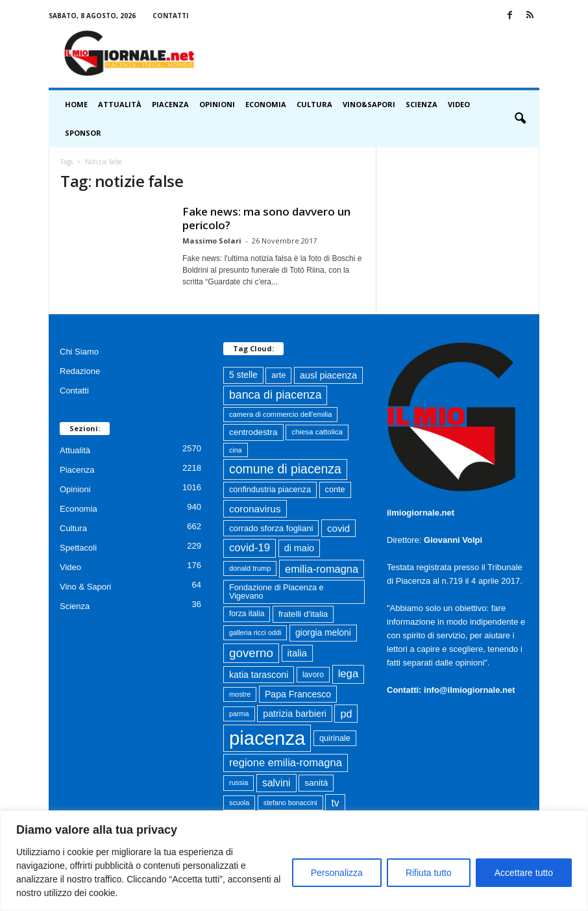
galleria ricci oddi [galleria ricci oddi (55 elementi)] (255, 632)
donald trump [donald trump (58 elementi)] (250, 568)
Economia (266, 104)
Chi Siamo (79, 352)
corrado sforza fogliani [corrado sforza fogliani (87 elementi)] (271, 528)
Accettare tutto (524, 873)
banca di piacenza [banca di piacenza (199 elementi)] (275, 395)
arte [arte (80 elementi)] (278, 375)
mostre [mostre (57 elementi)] (240, 694)
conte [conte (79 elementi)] (335, 490)
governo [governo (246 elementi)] (251, 653)
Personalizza (337, 873)
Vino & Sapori (85, 587)
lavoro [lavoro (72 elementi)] (313, 675)
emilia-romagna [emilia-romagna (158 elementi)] (322, 569)
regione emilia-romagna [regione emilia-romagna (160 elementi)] (286, 763)
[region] (294, 861)
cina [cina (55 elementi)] (236, 450)
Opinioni (217, 104)
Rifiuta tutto (429, 873)
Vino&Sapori (369, 104)
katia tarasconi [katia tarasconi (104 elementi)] (259, 675)
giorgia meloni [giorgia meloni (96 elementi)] (323, 633)
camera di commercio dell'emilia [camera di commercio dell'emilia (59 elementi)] (280, 414)
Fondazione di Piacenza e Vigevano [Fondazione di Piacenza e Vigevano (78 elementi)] (276, 592)
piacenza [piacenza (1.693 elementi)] (267, 738)
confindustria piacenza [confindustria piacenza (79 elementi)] (270, 490)
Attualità (120, 104)
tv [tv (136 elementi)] (335, 803)
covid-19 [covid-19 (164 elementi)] (250, 548)
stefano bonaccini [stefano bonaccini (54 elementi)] (290, 803)
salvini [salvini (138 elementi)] (276, 783)
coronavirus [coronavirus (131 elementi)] (255, 509)
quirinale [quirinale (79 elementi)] (335, 738)
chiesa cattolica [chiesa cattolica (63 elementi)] (317, 432)
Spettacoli (78, 548)
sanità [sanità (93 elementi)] (316, 783)
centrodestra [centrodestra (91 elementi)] (253, 432)
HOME (76, 104)
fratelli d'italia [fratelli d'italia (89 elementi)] (303, 614)
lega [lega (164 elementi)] (349, 674)
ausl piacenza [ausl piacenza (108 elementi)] (328, 375)
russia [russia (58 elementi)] (239, 782)
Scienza (422, 104)
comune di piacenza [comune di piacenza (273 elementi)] (285, 469)
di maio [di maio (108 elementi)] (299, 548)
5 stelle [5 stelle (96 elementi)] (243, 375)
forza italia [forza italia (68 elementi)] (247, 614)
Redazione (80, 371)
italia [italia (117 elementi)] (297, 653)
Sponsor (83, 133)
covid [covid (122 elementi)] (338, 528)
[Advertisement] (374, 53)
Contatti (170, 16)
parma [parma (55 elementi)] (239, 714)
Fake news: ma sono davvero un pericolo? (266, 218)
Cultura (314, 104)
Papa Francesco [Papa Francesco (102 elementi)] (298, 694)
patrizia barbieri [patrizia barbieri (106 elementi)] (295, 714)
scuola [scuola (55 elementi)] (239, 803)
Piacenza (170, 104)
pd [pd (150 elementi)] (346, 714)
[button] (520, 119)
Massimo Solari (212, 241)
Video (459, 104)
